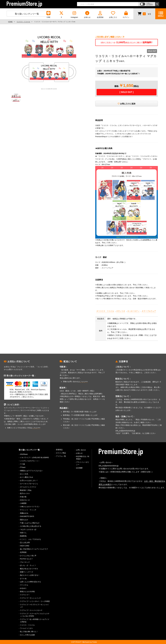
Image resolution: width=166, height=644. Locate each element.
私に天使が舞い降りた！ (29, 632)
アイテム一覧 (61, 456)
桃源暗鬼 (23, 536)
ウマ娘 (22, 464)
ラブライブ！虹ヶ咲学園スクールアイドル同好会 (35, 621)
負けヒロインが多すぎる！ (30, 575)
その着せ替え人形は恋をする (31, 526)
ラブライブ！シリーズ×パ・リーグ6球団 (35, 601)
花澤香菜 (23, 552)
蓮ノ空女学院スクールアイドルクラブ (34, 549)
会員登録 (100, 15)
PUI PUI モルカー (26, 559)
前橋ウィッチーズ (27, 572)
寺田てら (23, 533)
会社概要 (79, 468)
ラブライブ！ (25, 595)
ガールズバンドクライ (28, 487)
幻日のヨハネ (25, 500)
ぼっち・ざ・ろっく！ (28, 565)
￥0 (144, 14)
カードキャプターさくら (29, 484)
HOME (10, 22)
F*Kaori (23, 467)
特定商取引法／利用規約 (83, 458)
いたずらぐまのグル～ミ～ (30, 461)
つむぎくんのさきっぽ (28, 529)
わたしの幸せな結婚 (27, 635)
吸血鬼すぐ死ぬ (26, 490)
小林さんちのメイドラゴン (30, 507)
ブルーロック (25, 562)
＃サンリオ (121, 311)
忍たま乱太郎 (25, 543)
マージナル (24, 585)
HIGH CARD (25, 546)
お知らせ (87, 15)
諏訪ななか (24, 520)
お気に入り (113, 15)
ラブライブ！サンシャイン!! (30, 598)
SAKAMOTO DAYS (27, 516)
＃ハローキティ (133, 311)
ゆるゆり (23, 588)
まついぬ (23, 578)
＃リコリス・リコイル (105, 311)
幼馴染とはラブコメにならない (31, 471)
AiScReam (24, 454)
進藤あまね (24, 513)
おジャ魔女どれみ (27, 477)
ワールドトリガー (27, 628)
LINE (48, 15)
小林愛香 (23, 503)
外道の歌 (23, 497)
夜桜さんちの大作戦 (27, 592)
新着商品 (59, 450)
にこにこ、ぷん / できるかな (30, 539)
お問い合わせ (81, 450)
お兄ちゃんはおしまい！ (29, 480)
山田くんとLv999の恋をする (30, 582)
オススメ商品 (61, 453)
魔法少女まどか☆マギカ (29, 569)
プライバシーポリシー (83, 463)
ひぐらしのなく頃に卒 (28, 556)
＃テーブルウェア (149, 311)
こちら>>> (36, 428)
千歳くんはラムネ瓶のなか (30, 523)
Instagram (74, 15)
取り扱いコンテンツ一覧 (27, 14)
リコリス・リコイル (23, 22)
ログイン (126, 15)
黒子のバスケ (25, 494)
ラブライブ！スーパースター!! (31, 610)
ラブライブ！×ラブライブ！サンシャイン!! (34, 606)
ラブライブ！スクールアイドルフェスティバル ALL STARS (35, 615)
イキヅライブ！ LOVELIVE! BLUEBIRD (34, 458)
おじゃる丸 (24, 474)
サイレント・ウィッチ (28, 510)
